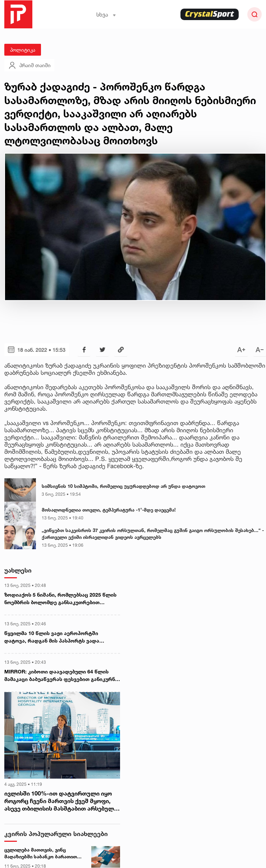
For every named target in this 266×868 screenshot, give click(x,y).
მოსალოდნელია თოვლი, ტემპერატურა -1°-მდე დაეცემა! (109, 510)
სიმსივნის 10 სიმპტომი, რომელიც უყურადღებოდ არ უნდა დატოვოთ (123, 486)
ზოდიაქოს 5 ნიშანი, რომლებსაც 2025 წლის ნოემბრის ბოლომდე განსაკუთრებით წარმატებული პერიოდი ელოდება (60, 599)
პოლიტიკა (23, 50)
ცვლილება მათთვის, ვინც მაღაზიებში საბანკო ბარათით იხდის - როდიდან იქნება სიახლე (44, 854)
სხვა (106, 15)
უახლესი (18, 570)
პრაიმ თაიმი (29, 65)
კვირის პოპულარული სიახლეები (56, 834)
